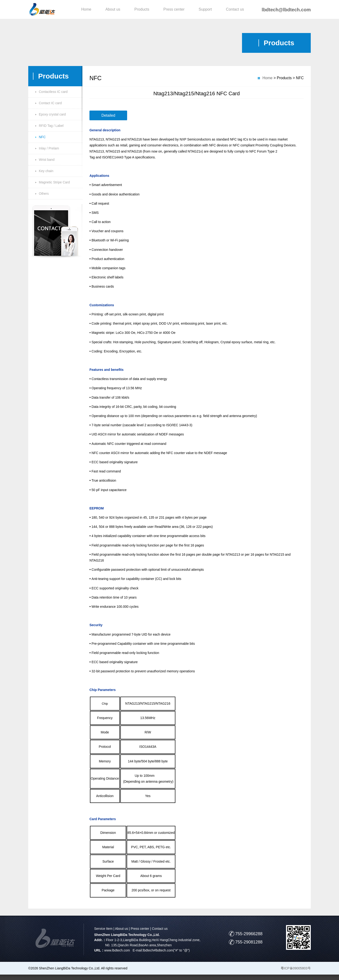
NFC (42, 137)
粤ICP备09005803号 (296, 968)
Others (44, 194)
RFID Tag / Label (51, 126)
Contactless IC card (53, 92)
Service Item (103, 929)
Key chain (46, 171)
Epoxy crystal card (52, 114)
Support (205, 9)
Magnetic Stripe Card (54, 182)
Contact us (235, 9)
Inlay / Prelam (49, 148)
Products (142, 9)
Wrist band (47, 160)
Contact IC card (50, 103)
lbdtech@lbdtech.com (286, 10)
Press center (174, 9)
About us (113, 9)
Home (86, 9)
